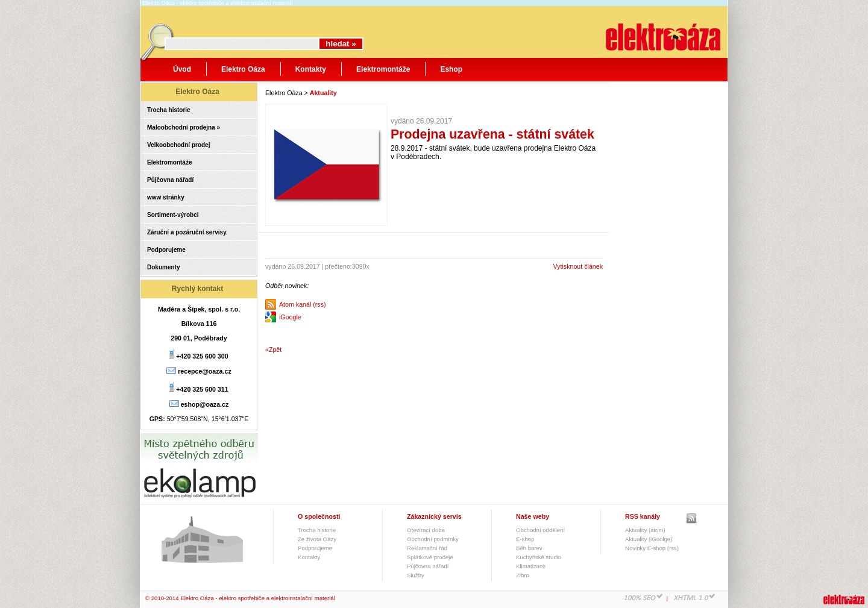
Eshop (451, 69)
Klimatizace (531, 566)
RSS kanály (643, 516)
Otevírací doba (426, 530)
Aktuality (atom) (645, 530)
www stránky (166, 197)
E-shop (525, 539)
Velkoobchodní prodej (178, 145)
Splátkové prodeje (430, 557)
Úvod (182, 69)
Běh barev (529, 548)
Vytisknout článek (578, 266)
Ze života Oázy (317, 539)
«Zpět (273, 349)
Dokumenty (163, 267)
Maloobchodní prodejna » (184, 127)
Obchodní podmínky (433, 539)
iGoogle (290, 317)
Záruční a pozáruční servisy (187, 232)
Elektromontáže (383, 69)
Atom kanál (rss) (303, 304)
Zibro (523, 575)
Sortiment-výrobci (173, 215)
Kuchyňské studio (539, 557)
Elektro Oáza (243, 69)
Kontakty (311, 69)
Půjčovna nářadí (170, 180)
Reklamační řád (427, 548)
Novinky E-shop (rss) (652, 548)
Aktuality (323, 93)
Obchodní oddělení (540, 530)
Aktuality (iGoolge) (649, 539)
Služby (416, 575)
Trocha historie (169, 110)
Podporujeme (166, 250)
